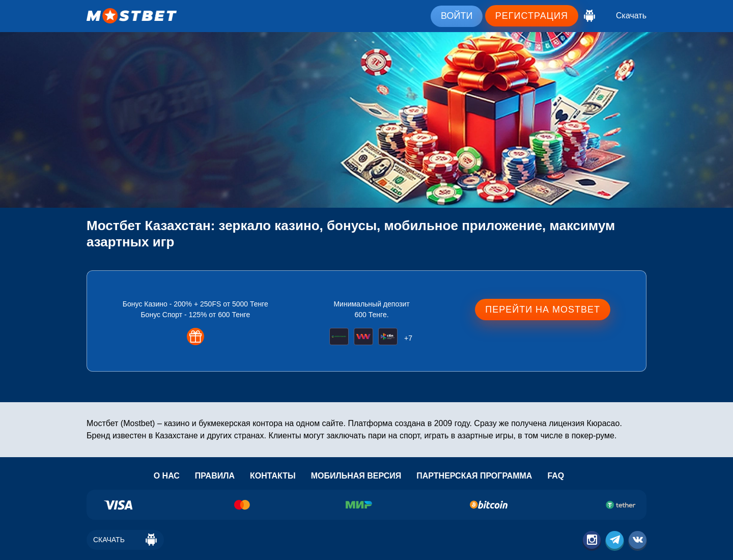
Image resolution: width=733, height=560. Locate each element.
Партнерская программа (474, 476)
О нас (167, 476)
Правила (215, 476)
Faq (556, 476)
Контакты (273, 476)
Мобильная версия (356, 476)
